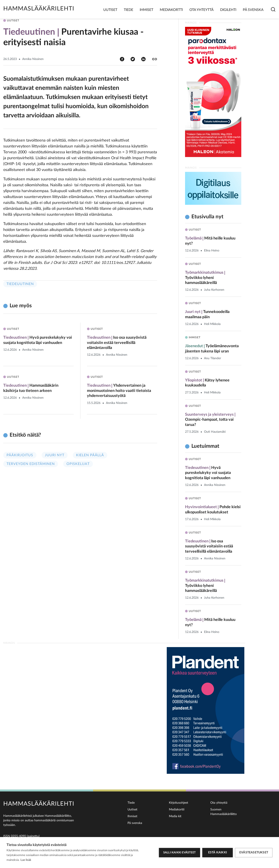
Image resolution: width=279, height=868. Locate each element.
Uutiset (110, 10)
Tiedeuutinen (20, 284)
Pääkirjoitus (20, 455)
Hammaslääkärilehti (39, 9)
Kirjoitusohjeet (179, 803)
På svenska (253, 10)
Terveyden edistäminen (31, 464)
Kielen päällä (90, 455)
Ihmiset (146, 10)
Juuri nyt (55, 455)
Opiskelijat (78, 464)
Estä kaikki (218, 853)
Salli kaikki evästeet (179, 853)
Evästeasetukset (254, 853)
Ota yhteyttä (202, 10)
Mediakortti (171, 10)
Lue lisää (26, 860)
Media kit (175, 816)
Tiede (128, 10)
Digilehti (228, 10)
